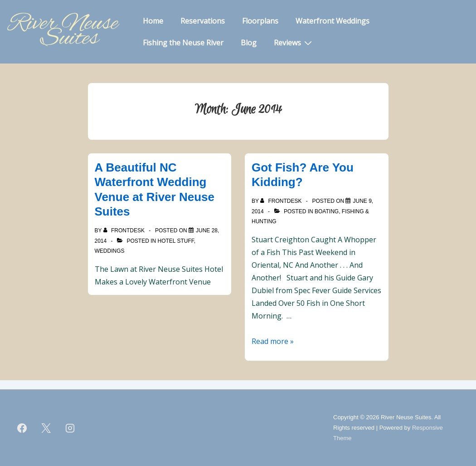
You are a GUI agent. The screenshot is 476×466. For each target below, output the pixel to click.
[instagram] (70, 428)
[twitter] (46, 428)
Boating (327, 211)
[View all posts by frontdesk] (125, 231)
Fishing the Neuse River (183, 43)
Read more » (273, 341)
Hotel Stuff (176, 241)
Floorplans (260, 21)
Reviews (294, 42)
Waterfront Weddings (333, 21)
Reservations (203, 21)
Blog (249, 43)
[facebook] (22, 428)
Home (153, 21)
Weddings (110, 251)
